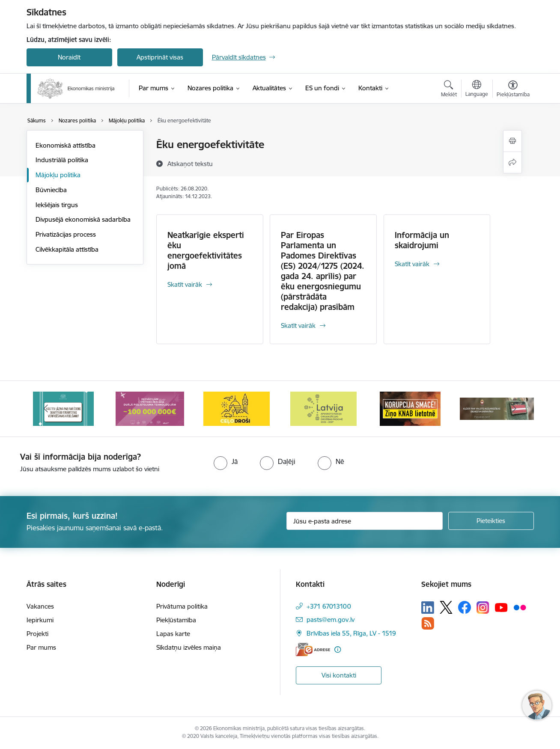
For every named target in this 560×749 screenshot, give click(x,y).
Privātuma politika (182, 606)
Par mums (41, 647)
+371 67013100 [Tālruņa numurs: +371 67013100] (329, 606)
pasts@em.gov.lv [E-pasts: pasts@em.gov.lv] (331, 620)
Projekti (37, 634)
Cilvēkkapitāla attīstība (67, 249)
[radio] (226, 461)
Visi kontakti (339, 675)
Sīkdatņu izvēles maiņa (189, 647)
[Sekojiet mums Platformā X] (446, 607)
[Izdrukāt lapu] (512, 141)
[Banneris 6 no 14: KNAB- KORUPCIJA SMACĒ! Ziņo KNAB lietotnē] (410, 408)
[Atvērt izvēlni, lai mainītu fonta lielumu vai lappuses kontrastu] (513, 90)
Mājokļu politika (58, 175)
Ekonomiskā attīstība (66, 145)
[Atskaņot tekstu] (190, 163)
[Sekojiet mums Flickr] (520, 607)
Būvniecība (51, 190)
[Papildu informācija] (338, 649)
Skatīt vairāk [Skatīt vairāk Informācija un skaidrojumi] (412, 264)
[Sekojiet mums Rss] (428, 623)
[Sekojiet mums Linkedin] (428, 608)
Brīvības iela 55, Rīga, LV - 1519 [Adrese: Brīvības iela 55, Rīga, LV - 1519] (351, 633)
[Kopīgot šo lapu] (512, 162)
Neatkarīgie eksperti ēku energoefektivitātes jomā (206, 250)
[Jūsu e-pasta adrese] (365, 521)
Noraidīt (69, 57)
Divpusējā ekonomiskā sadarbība (83, 219)
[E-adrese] (313, 649)
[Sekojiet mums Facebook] (465, 607)
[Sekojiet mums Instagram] (483, 608)
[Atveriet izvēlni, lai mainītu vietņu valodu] (477, 89)
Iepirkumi (40, 620)
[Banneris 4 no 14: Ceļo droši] (237, 408)
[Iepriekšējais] (46, 409)
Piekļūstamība (176, 620)
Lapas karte (173, 634)
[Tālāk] (514, 409)
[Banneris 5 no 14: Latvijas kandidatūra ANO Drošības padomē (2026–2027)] (323, 408)
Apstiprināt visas (160, 57)
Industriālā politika (62, 160)
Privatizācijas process (66, 234)
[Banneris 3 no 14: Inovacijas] (150, 408)
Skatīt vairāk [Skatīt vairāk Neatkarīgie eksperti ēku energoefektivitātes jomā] (185, 284)
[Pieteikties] (491, 521)
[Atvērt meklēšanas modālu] (449, 90)
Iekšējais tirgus (57, 205)
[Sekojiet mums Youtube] (501, 607)
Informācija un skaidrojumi (422, 240)
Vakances (40, 606)
